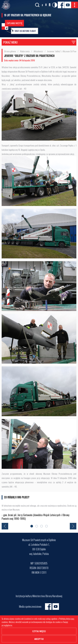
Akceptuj (39, 639)
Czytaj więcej (39, 631)
